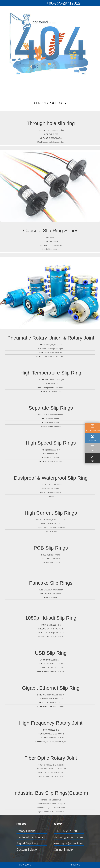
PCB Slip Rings (51, 548)
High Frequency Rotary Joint (51, 723)
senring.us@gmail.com (69, 843)
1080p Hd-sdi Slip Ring (51, 618)
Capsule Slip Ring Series (51, 230)
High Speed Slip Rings (51, 443)
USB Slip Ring (51, 653)
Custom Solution (28, 850)
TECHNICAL (92, 451)
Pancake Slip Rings (51, 583)
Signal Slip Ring (27, 843)
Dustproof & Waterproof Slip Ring (51, 478)
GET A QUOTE (25, 865)
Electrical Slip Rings (30, 837)
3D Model (92, 441)
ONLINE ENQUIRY (92, 430)
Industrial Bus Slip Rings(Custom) (51, 793)
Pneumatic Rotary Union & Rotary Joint (51, 338)
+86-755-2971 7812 (67, 831)
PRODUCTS (75, 865)
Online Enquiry (64, 850)
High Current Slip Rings (51, 513)
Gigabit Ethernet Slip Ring (51, 688)
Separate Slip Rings (51, 408)
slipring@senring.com (68, 837)
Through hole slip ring (51, 123)
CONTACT (58, 824)
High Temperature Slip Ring (51, 373)
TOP (93, 461)
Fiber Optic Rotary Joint (51, 758)
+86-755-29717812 (63, 3)
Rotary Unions (26, 831)
